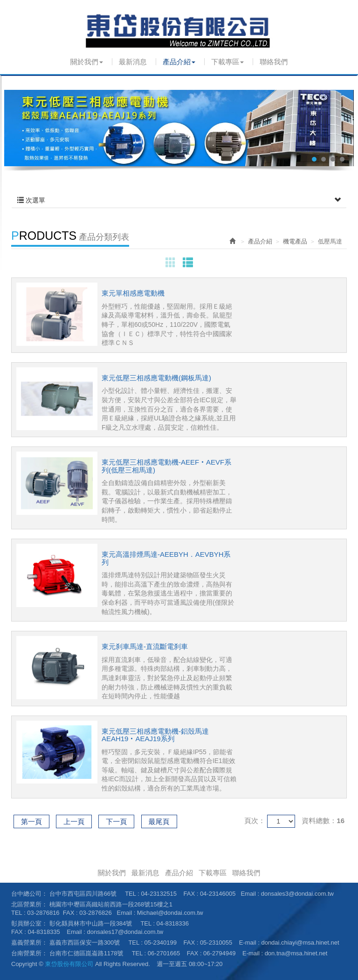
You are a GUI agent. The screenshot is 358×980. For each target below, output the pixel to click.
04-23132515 (159, 894)
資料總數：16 (323, 821)
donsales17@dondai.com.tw (125, 932)
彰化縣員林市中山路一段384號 (91, 923)
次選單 (179, 200)
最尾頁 (159, 821)
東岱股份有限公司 (179, 30)
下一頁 (116, 821)
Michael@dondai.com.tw (170, 913)
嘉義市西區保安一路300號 (85, 943)
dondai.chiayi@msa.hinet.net (300, 943)
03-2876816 (43, 913)
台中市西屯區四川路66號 (83, 894)
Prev (16, 128)
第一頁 (31, 821)
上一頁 (74, 821)
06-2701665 (164, 953)
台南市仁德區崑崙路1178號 (86, 953)
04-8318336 (173, 923)
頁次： (255, 821)
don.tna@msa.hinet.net (296, 953)
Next (342, 128)
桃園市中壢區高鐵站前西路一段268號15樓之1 (111, 904)
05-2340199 (161, 943)
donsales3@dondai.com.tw (297, 894)
